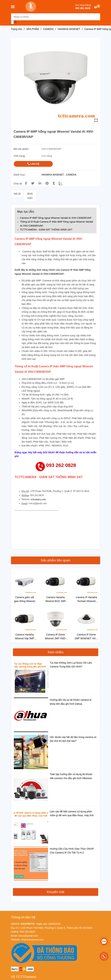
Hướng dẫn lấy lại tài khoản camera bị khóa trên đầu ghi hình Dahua (71, 702)
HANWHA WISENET (53, 175)
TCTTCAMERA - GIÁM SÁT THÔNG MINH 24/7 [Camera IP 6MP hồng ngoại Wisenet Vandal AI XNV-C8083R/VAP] (46, 230)
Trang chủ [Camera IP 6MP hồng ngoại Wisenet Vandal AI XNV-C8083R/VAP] (17, 29)
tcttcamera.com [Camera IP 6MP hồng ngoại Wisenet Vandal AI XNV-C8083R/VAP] (38, 499)
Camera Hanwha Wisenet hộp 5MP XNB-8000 (25, 637)
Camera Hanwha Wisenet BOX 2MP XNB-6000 (56, 599)
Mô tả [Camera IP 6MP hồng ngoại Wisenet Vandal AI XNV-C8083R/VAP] (17, 194)
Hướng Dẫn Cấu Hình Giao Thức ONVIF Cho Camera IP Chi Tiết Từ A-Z (72, 851)
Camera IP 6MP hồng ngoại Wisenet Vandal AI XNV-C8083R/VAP (56, 218)
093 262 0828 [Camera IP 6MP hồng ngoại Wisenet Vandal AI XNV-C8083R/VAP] (83, 8)
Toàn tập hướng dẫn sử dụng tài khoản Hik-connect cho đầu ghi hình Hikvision (71, 776)
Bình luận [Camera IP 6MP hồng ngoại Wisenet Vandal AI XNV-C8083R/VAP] (30, 196)
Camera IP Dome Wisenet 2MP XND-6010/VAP (56, 637)
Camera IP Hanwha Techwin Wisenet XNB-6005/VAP (86, 599)
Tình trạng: (20, 156)
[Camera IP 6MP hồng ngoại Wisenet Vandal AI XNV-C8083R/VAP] (31, 7)
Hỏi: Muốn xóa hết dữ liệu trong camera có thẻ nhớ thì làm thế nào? (73, 739)
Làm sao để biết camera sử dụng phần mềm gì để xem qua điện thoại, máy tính (72, 813)
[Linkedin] (40, 183)
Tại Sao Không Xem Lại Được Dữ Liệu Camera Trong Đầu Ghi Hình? (71, 665)
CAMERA (71, 175)
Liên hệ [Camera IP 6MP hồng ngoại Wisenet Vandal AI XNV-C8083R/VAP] (33, 164)
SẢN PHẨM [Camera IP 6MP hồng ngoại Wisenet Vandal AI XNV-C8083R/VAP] (33, 29)
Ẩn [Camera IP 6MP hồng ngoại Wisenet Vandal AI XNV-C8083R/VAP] (31, 212)
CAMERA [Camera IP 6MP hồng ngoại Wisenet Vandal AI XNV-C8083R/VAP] (48, 29)
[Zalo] (63, 183)
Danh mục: (20, 175)
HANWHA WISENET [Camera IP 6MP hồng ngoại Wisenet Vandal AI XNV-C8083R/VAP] (69, 29)
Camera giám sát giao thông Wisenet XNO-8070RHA (25, 599)
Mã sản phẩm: (22, 149)
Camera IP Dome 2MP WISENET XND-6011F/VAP (86, 637)
